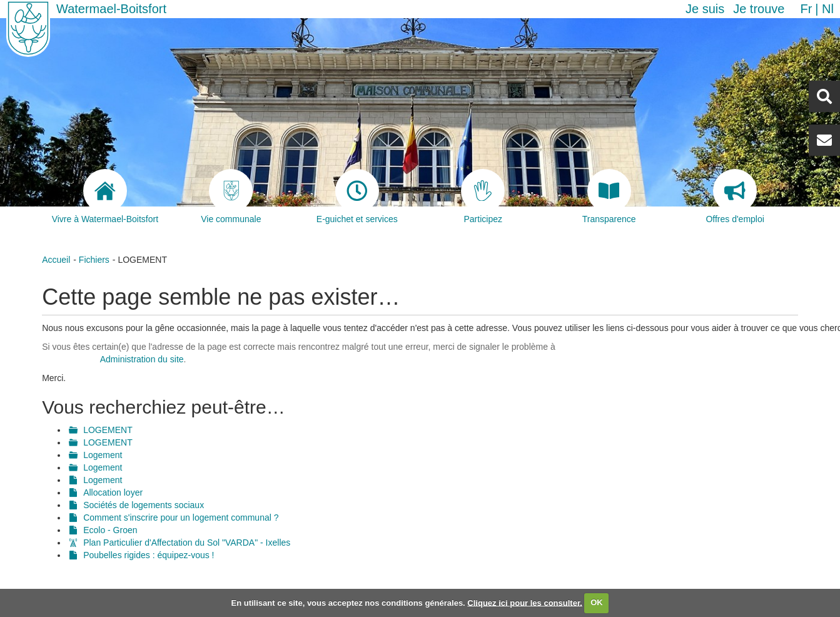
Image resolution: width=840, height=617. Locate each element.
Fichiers (94, 260)
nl (828, 9)
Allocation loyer (113, 492)
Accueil (56, 260)
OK (597, 602)
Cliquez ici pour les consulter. (525, 602)
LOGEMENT (108, 430)
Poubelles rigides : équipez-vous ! (149, 555)
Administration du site (142, 359)
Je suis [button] (705, 9)
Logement (103, 455)
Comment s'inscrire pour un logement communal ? (181, 518)
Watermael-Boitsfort (111, 9)
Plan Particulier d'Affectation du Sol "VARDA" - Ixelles (187, 543)
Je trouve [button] (759, 9)
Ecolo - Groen (110, 530)
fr (806, 9)
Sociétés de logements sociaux (144, 505)
